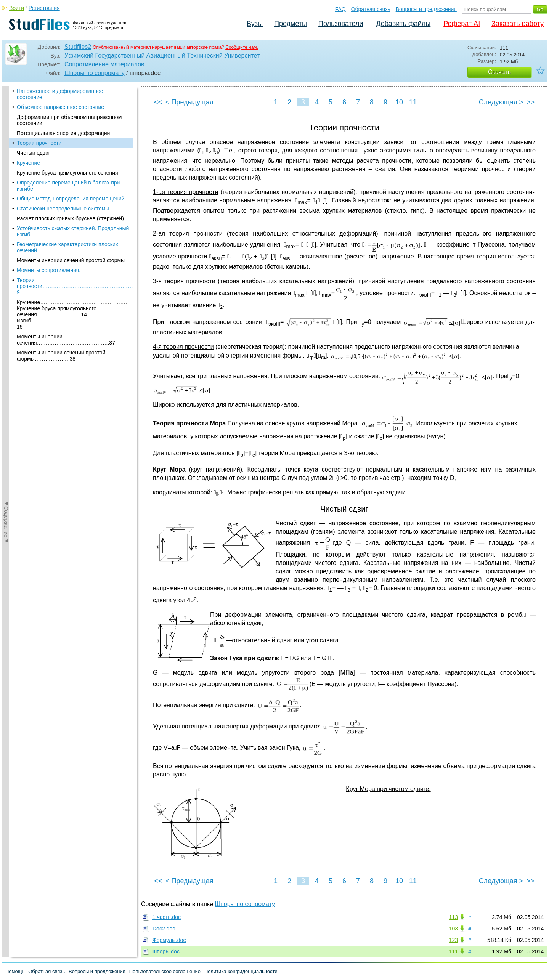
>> (531, 102)
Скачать (499, 72)
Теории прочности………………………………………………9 (75, 276)
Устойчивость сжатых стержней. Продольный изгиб (73, 221)
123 (453, 940)
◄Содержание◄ (6, 220)
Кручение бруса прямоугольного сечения (67, 162)
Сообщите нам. (242, 47)
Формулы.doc (169, 940)
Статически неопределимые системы (63, 198)
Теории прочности (39, 132)
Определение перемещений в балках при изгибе (68, 175)
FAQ (340, 9)
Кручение (28, 152)
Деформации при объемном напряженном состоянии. (69, 109)
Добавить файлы (403, 24)
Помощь (15, 971)
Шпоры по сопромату (95, 73)
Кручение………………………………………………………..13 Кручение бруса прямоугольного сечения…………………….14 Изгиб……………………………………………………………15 (75, 304)
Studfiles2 (78, 47)
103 (453, 929)
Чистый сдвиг (34, 142)
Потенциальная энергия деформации (63, 122)
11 (413, 102)
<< (158, 102)
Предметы (291, 24)
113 (453, 917)
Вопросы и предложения (426, 9)
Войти (17, 8)
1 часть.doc (167, 917)
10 (399, 102)
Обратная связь (371, 9)
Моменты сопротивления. (49, 260)
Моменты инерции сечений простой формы (71, 250)
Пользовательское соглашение (165, 971)
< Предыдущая (189, 102)
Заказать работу (518, 24)
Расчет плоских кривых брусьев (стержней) (70, 208)
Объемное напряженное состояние (60, 96)
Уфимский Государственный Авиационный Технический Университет (162, 55)
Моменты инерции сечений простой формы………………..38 (61, 345)
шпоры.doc (166, 951)
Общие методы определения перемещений (71, 188)
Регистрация (44, 8)
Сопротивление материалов (104, 64)
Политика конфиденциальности (241, 971)
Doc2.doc (164, 929)
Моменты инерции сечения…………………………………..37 (66, 329)
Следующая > (501, 102)
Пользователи (341, 24)
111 (453, 951)
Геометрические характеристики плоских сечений (67, 237)
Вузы (255, 24)
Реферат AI (462, 24)
